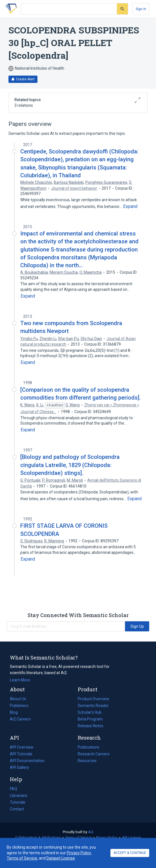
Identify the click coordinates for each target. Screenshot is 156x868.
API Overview (22, 747)
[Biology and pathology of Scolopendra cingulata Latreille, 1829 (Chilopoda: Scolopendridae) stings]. (70, 465)
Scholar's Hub (90, 712)
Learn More (20, 680)
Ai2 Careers (20, 719)
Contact (17, 809)
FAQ (14, 789)
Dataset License (61, 858)
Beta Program (90, 719)
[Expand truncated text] (130, 207)
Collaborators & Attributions (38, 838)
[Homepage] (11, 9)
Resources (87, 761)
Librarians (19, 796)
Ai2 (91, 832)
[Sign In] (141, 9)
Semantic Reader (93, 706)
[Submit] (122, 9)
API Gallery (19, 767)
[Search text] (69, 9)
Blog (16, 712)
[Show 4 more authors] (55, 405)
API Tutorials (21, 754)
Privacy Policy (107, 838)
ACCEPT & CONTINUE (130, 853)
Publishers (19, 706)
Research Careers (94, 754)
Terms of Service (78, 838)
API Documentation (27, 761)
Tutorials (18, 802)
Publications (89, 747)
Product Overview (93, 699)
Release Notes (91, 726)
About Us (18, 699)
